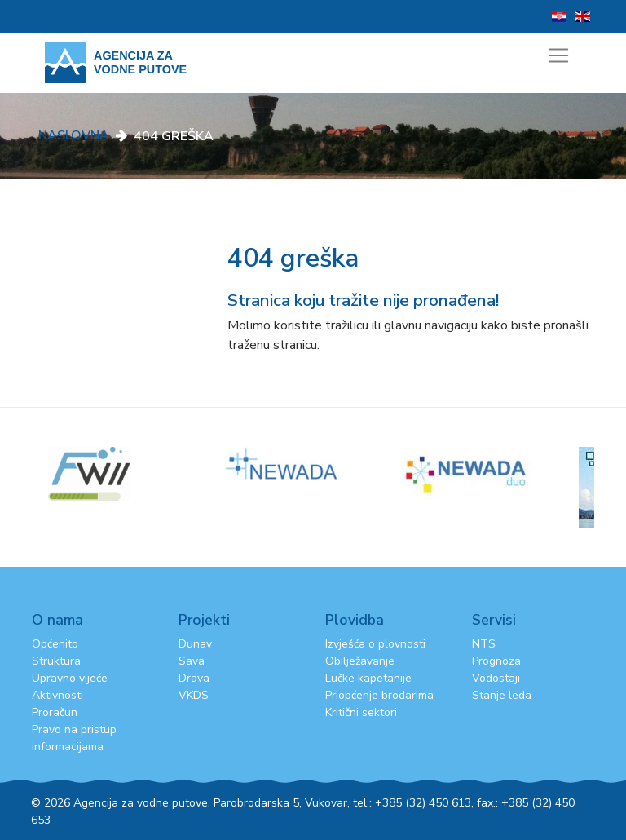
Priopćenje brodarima (379, 695)
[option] (313, 464)
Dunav (195, 644)
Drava (194, 678)
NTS (484, 644)
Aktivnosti (57, 695)
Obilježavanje (360, 661)
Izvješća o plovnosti (375, 644)
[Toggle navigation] (558, 55)
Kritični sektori (361, 712)
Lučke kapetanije (368, 678)
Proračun (55, 712)
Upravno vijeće (70, 678)
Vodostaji (496, 678)
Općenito (55, 644)
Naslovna (74, 135)
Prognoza (496, 661)
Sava (192, 661)
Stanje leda (502, 695)
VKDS (194, 695)
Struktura (56, 661)
